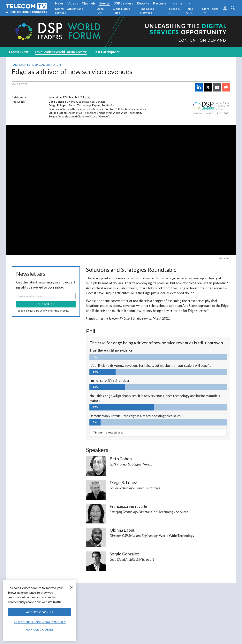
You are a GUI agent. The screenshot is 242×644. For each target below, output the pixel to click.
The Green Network (147, 11)
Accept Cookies (40, 612)
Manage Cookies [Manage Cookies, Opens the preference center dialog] (40, 629)
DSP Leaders (123, 3)
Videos (73, 3)
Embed (225, 258)
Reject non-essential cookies (40, 622)
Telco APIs (189, 11)
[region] (40, 611)
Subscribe (46, 304)
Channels (89, 3)
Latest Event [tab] (19, 52)
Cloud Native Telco (121, 11)
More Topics (210, 11)
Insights (176, 3)
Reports (143, 3)
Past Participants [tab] (107, 52)
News (59, 3)
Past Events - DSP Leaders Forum (36, 65)
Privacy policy (61, 311)
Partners (160, 3)
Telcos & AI (174, 11)
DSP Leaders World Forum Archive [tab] (61, 52)
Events (105, 3)
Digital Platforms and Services (69, 11)
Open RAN (100, 11)
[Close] (71, 587)
